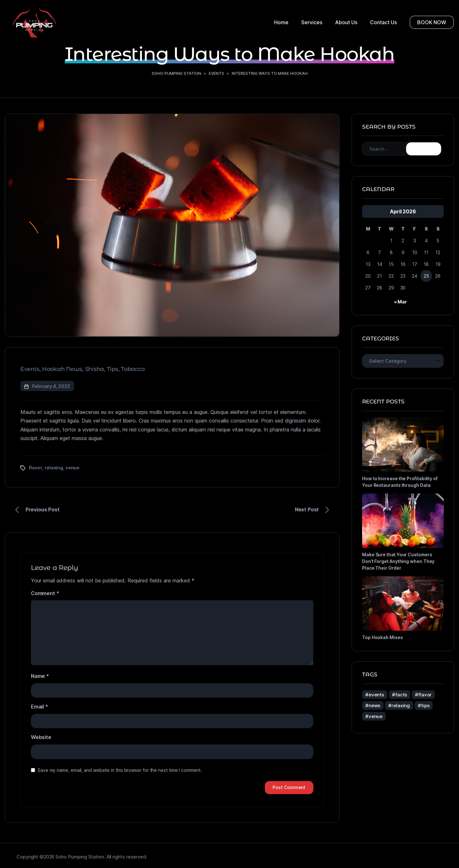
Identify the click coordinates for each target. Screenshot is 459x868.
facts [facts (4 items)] (401, 694)
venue (72, 467)
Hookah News (62, 369)
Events (30, 369)
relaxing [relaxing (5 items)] (401, 705)
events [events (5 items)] (376, 694)
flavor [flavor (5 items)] (425, 694)
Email (40, 707)
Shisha (95, 369)
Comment (45, 593)
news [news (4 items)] (374, 705)
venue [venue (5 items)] (375, 716)
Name (40, 676)
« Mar (401, 301)
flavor (36, 467)
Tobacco (133, 369)
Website (41, 737)
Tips (113, 369)
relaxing (54, 467)
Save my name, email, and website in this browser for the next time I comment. (120, 770)
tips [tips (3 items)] (425, 705)
